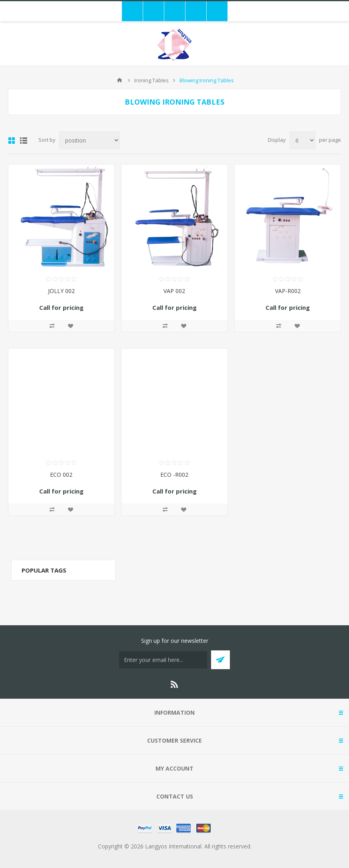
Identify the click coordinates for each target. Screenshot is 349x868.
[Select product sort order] (90, 140)
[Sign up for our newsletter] (163, 660)
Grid (12, 141)
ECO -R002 (174, 475)
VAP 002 (174, 291)
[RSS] (175, 684)
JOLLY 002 (61, 291)
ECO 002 (61, 475)
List (24, 141)
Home (120, 80)
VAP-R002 (288, 291)
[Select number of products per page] (302, 140)
